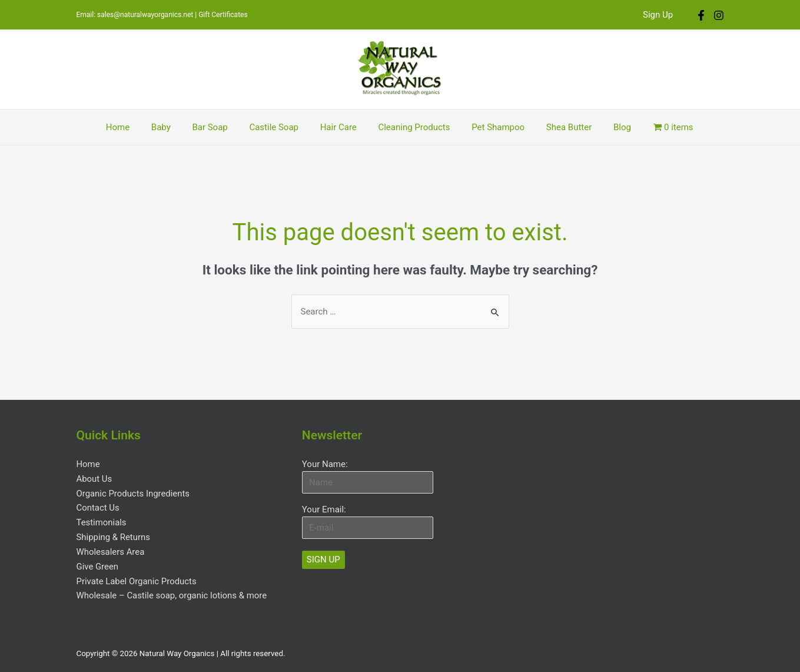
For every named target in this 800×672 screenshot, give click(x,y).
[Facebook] (701, 15)
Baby (173, 127)
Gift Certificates (223, 15)
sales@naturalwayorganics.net (145, 15)
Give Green (98, 563)
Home (133, 127)
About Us (94, 478)
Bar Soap (218, 127)
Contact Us (98, 507)
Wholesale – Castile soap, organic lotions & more (172, 591)
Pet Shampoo (490, 127)
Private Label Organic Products (137, 577)
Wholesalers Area (111, 549)
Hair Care (338, 127)
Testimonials (102, 521)
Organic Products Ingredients (134, 492)
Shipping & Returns (114, 535)
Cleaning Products (410, 127)
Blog (606, 127)
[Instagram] (719, 15)
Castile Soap (278, 127)
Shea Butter (557, 127)
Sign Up (660, 15)
